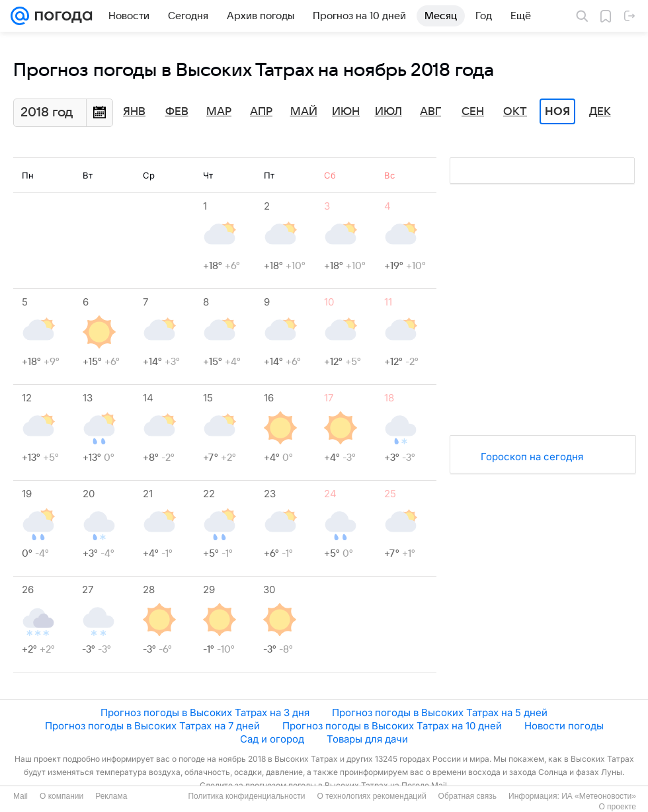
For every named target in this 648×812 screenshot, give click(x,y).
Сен (473, 112)
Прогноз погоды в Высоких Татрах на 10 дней (392, 726)
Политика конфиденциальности (246, 796)
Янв (134, 112)
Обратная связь (467, 796)
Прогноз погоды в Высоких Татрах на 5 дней (440, 712)
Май (304, 112)
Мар (219, 112)
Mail (20, 796)
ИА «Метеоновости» (599, 796)
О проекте (617, 807)
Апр (261, 112)
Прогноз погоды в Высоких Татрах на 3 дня (205, 712)
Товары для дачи (367, 739)
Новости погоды (564, 726)
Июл (388, 112)
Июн (346, 112)
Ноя (557, 112)
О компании (61, 796)
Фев (177, 112)
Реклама (111, 796)
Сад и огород (272, 739)
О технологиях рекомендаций (371, 796)
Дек (600, 112)
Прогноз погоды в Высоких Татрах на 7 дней (152, 726)
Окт (515, 112)
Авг (430, 112)
